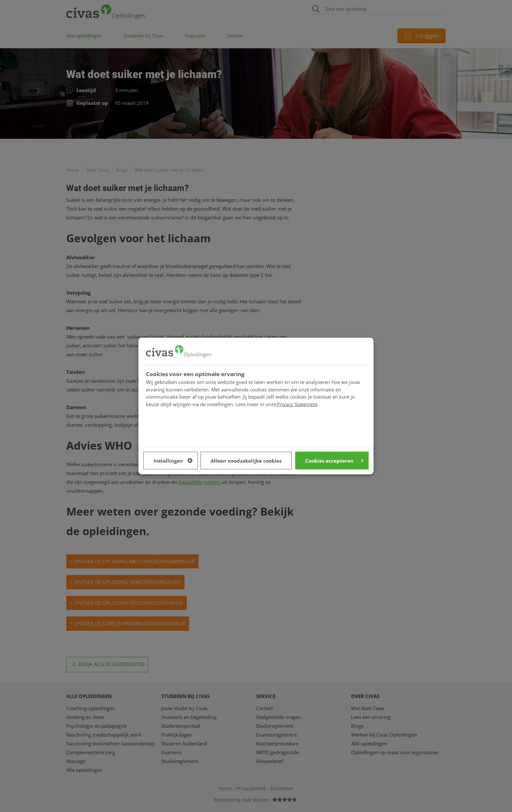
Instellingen (173, 460)
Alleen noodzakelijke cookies (246, 460)
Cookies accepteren (334, 460)
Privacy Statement (297, 404)
